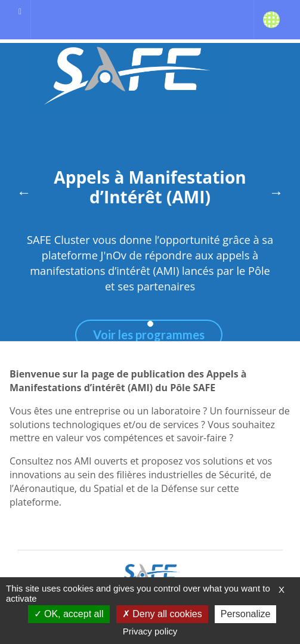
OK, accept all (69, 614)
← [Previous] (24, 192)
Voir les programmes (149, 335)
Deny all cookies (162, 614)
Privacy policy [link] (150, 631)
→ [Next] (276, 192)
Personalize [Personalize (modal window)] (246, 614)
